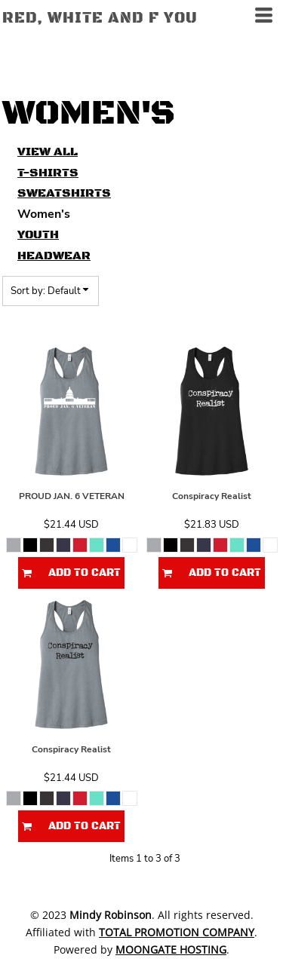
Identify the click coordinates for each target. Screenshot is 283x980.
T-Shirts (48, 173)
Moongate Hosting (171, 949)
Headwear (54, 256)
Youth (38, 234)
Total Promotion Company (177, 932)
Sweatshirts (64, 193)
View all (48, 152)
